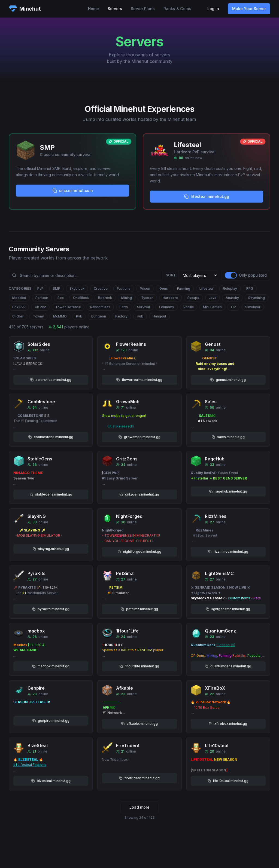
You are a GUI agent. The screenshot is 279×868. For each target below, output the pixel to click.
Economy (167, 307)
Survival (143, 307)
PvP (40, 288)
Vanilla (189, 307)
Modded (19, 298)
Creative (101, 288)
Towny (38, 316)
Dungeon (99, 316)
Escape (193, 298)
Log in (213, 9)
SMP (57, 288)
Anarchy (232, 298)
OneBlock (81, 298)
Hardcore (170, 298)
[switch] (231, 275)
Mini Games (212, 307)
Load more (139, 807)
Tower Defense (68, 307)
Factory (121, 316)
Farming (184, 288)
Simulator (253, 307)
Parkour (42, 298)
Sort (171, 275)
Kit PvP (40, 307)
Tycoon (147, 298)
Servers (115, 9)
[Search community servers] (86, 275)
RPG (250, 288)
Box (61, 298)
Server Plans (143, 9)
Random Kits (100, 307)
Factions (124, 288)
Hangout (159, 316)
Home (93, 9)
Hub (140, 316)
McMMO (60, 316)
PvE (79, 316)
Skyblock (77, 288)
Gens (164, 288)
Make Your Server (249, 9)
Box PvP (19, 307)
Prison (145, 288)
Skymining (257, 298)
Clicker (18, 316)
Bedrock (105, 298)
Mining (127, 298)
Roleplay (230, 288)
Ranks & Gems (177, 9)
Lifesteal (207, 288)
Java (213, 298)
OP (233, 307)
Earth (124, 307)
